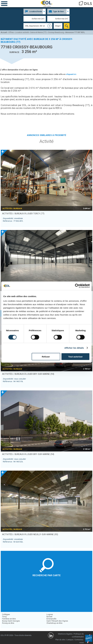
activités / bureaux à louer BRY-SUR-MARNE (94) (28, 374)
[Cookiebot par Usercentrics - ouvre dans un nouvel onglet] (77, 286)
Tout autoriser (75, 356)
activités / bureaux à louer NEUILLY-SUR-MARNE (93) (30, 534)
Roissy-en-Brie (8, 623)
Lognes (50, 614)
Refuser (46, 356)
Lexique (70, 640)
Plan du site (60, 640)
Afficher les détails (74, 348)
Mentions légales (65, 634)
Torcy (4, 617)
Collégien (6, 614)
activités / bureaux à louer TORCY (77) (23, 214)
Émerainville (51, 619)
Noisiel (49, 617)
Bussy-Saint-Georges (11, 621)
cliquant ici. (71, 74)
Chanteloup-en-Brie (54, 623)
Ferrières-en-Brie (9, 619)
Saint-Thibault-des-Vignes (57, 621)
